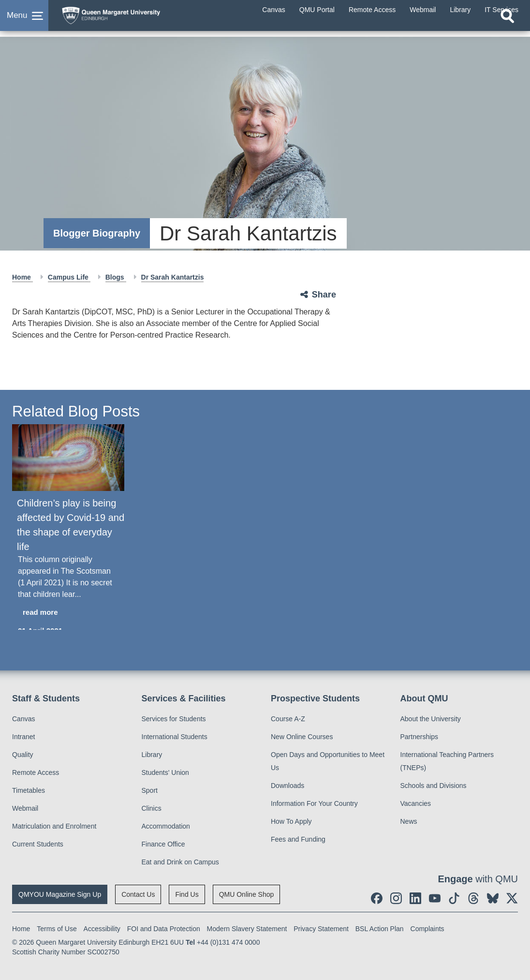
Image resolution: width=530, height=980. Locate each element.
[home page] (133, 19)
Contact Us (138, 894)
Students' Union (165, 772)
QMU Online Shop (247, 894)
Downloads (287, 786)
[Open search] (507, 28)
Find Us (187, 894)
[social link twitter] (512, 898)
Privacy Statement (321, 929)
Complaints (427, 929)
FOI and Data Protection (164, 929)
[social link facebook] (377, 898)
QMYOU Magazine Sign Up (60, 894)
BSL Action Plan (380, 929)
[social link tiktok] (454, 898)
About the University (431, 719)
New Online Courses (302, 737)
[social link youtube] (435, 898)
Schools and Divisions (434, 786)
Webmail (25, 808)
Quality (23, 755)
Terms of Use (57, 929)
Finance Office (163, 844)
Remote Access (36, 772)
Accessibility (102, 929)
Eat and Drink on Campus (180, 862)
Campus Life (69, 277)
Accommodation (166, 826)
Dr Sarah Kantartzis (173, 277)
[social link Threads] (473, 898)
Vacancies (416, 803)
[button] (24, 21)
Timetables (29, 790)
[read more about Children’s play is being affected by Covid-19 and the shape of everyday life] (68, 613)
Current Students (38, 844)
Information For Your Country (314, 803)
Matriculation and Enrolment (54, 826)
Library (152, 755)
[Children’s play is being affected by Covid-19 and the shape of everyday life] (68, 458)
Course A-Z (288, 719)
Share (324, 295)
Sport (150, 790)
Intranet (23, 737)
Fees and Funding (298, 839)
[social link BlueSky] (493, 898)
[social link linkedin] (415, 898)
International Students (175, 737)
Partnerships (420, 737)
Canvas (23, 719)
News (409, 821)
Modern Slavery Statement (247, 929)
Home (22, 277)
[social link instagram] (396, 898)
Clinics (152, 808)
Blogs (116, 277)
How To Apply (291, 821)
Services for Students (174, 719)
